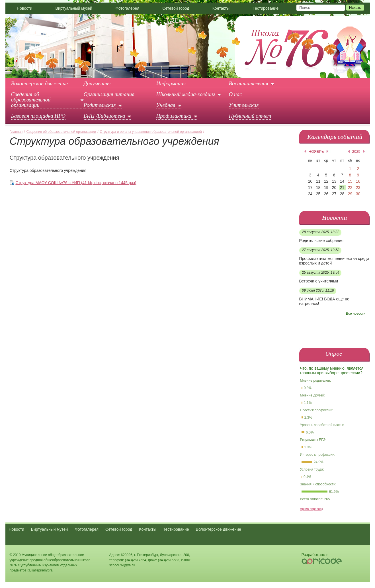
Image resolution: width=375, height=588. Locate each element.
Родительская (100, 105)
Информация (171, 84)
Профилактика (174, 116)
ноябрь (316, 151)
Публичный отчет (250, 116)
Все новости (356, 314)
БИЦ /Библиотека (104, 116)
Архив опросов (311, 509)
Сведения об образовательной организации (31, 100)
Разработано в (315, 555)
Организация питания (109, 94)
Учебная (166, 105)
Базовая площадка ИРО (38, 116)
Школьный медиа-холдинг (186, 94)
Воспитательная (249, 84)
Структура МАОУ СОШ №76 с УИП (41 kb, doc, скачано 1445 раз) (76, 183)
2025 (356, 151)
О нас (235, 94)
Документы (97, 84)
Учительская (244, 105)
